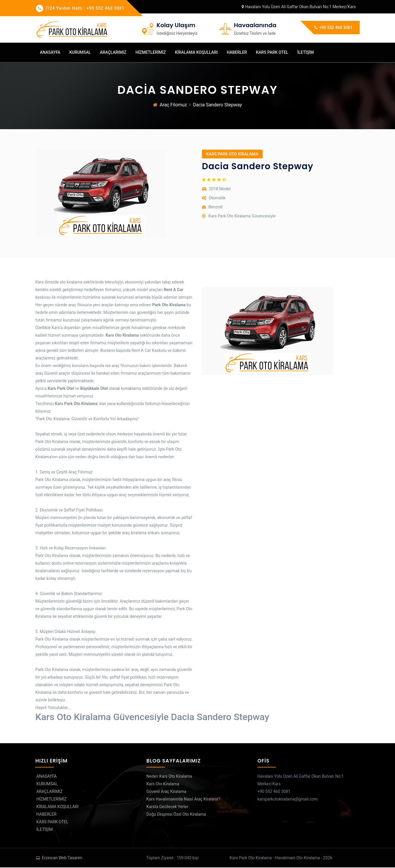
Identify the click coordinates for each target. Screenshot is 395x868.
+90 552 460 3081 (333, 27)
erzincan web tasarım (62, 858)
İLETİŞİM (305, 52)
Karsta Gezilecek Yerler (167, 807)
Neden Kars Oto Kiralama (169, 777)
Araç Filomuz (173, 105)
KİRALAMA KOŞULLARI (196, 52)
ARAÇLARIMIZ (112, 52)
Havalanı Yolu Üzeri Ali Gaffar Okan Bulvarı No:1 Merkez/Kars (299, 7)
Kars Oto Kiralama (163, 784)
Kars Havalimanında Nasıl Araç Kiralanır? (183, 800)
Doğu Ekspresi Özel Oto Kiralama (176, 815)
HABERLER (236, 52)
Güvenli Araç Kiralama (166, 792)
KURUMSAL (80, 52)
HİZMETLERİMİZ (150, 52)
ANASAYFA (50, 52)
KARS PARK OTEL (272, 52)
